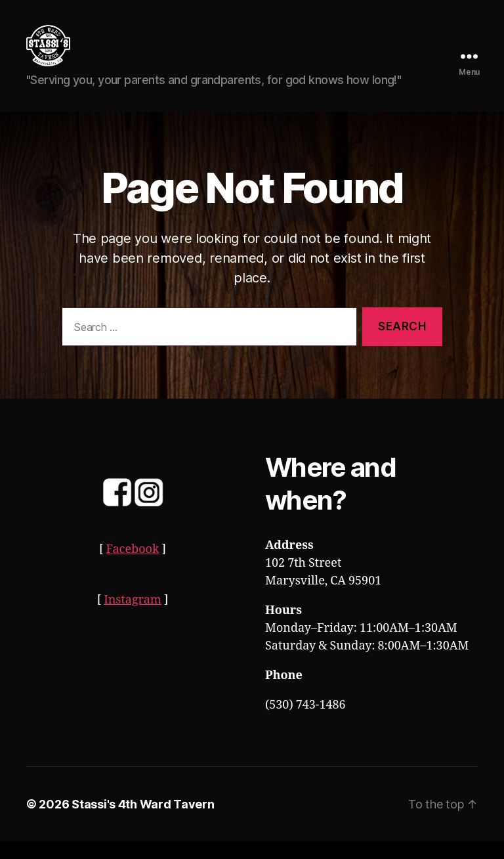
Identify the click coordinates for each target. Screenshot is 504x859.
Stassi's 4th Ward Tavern (143, 822)
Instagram (133, 618)
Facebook (133, 567)
